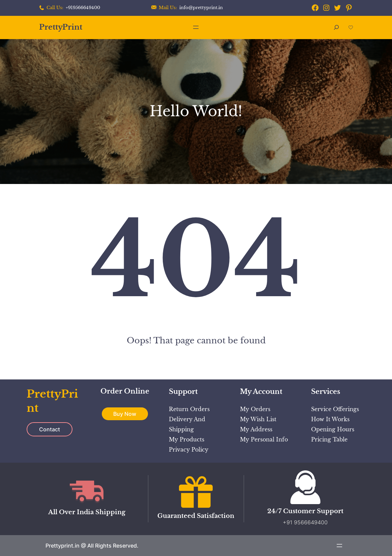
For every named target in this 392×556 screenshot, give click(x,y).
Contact (50, 429)
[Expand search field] (336, 27)
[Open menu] (196, 27)
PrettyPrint (61, 27)
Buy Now (125, 414)
